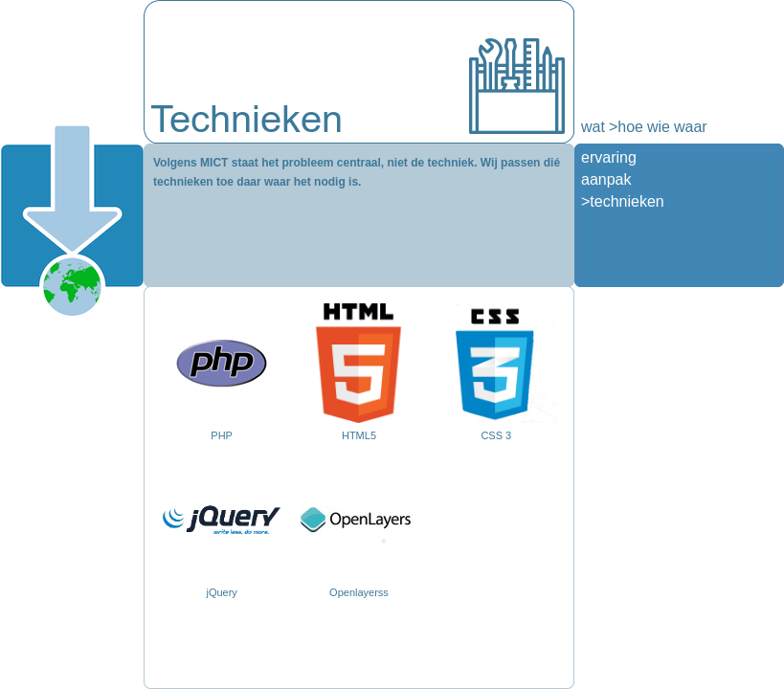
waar (691, 127)
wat (593, 127)
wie (659, 127)
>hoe (626, 127)
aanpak (606, 179)
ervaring (609, 157)
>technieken (623, 201)
